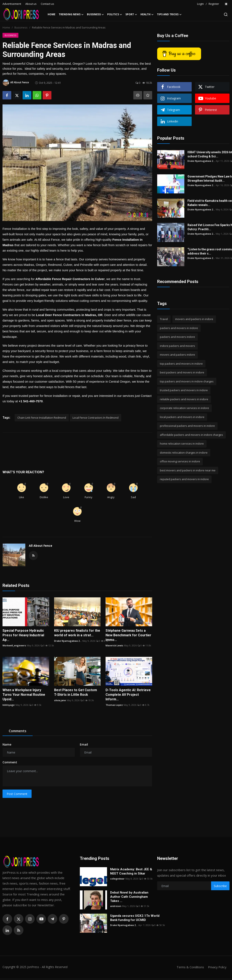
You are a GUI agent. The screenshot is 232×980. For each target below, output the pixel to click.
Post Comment (17, 794)
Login (200, 4)
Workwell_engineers (14, 645)
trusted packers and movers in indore (184, 390)
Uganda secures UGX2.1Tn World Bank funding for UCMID (135, 918)
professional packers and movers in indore (187, 426)
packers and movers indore (177, 337)
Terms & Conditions (188, 967)
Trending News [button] (71, 14)
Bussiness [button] (95, 14)
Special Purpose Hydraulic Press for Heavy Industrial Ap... (23, 635)
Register (214, 4)
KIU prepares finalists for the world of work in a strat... (77, 633)
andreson (116, 906)
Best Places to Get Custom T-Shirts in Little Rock (76, 692)
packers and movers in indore (179, 328)
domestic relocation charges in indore (184, 453)
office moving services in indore (180, 461)
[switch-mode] (226, 4)
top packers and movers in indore (181, 364)
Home (52, 14)
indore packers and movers (177, 346)
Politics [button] (115, 14)
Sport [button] (131, 14)
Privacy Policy (217, 967)
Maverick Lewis (114, 645)
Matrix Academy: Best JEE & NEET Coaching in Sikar (131, 871)
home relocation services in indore (182, 444)
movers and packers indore (177, 355)
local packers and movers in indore (182, 417)
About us (31, 4)
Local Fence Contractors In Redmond (96, 418)
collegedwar (117, 879)
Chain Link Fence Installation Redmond (42, 418)
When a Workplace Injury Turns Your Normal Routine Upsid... (24, 695)
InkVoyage (9, 705)
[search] (226, 14)
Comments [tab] (18, 731)
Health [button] (147, 14)
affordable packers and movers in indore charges (191, 435)
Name (7, 744)
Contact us (47, 4)
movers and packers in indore (194, 319)
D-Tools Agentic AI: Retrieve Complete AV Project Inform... (128, 695)
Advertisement (12, 4)
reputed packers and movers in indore (184, 479)
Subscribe (220, 886)
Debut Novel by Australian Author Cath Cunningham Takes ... (129, 897)
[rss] (19, 930)
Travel (164, 319)
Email (84, 744)
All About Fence (41, 546)
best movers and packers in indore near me (188, 470)
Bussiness (21, 27)
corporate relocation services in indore (184, 408)
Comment (10, 762)
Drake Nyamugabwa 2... (68, 641)
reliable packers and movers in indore (184, 399)
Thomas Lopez (114, 705)
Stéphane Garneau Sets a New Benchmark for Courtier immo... (128, 635)
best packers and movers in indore (182, 372)
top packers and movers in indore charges (187, 381)
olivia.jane (60, 700)
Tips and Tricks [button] (169, 14)
